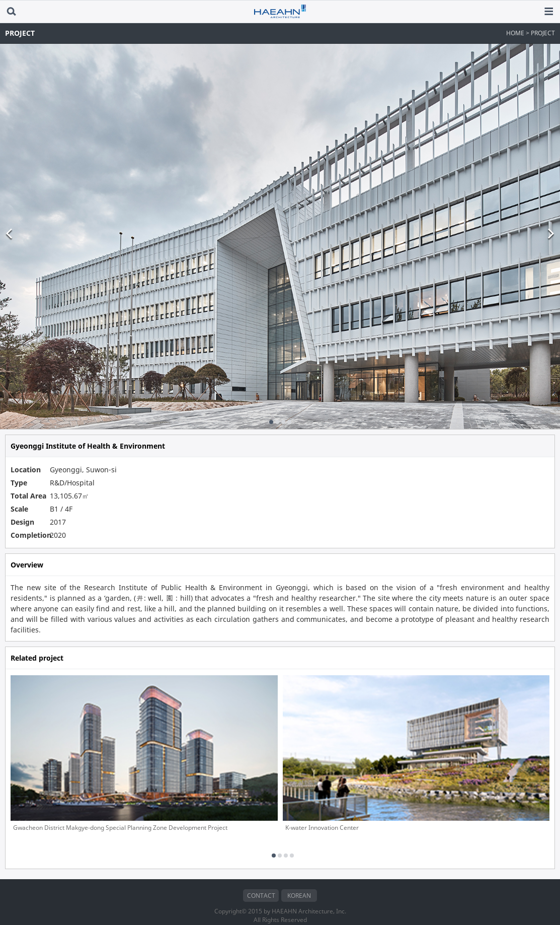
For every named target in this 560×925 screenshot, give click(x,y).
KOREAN (299, 881)
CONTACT (261, 881)
